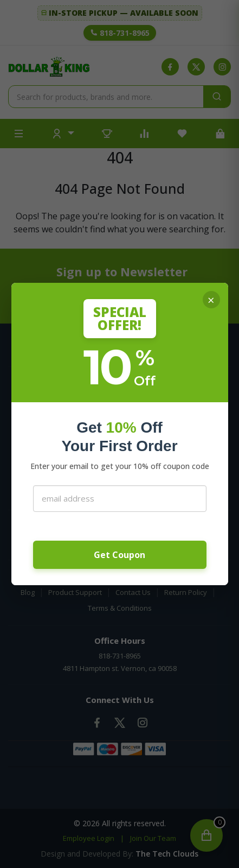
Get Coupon (119, 555)
